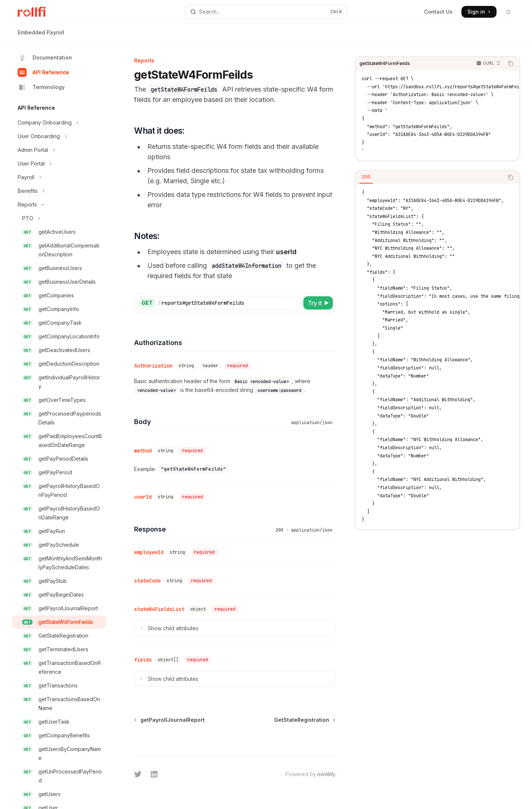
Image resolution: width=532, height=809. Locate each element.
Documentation (45, 58)
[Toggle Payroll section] (59, 177)
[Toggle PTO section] (59, 218)
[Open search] (266, 12)
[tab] (366, 177)
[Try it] (318, 303)
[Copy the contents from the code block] (511, 64)
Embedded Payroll (41, 35)
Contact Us (438, 12)
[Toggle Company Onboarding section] (59, 123)
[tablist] (429, 177)
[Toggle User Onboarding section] (59, 136)
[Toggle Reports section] (59, 205)
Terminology (41, 87)
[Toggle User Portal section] (59, 164)
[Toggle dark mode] (508, 12)
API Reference (43, 72)
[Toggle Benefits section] (59, 191)
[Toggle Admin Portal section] (59, 150)
